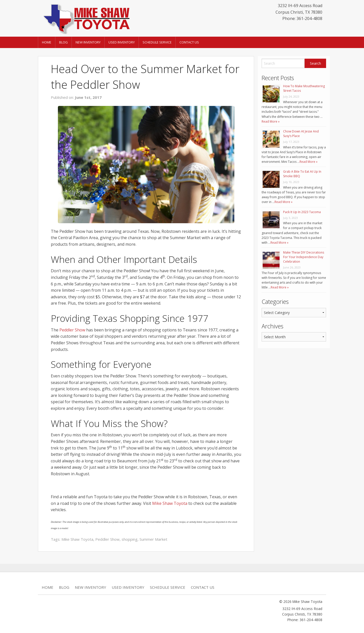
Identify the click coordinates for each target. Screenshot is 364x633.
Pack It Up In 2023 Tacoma (302, 212)
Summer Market (153, 539)
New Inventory (88, 42)
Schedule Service (157, 42)
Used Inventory (122, 42)
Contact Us (189, 42)
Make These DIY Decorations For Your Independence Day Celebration (304, 257)
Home (47, 42)
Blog (63, 42)
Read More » (271, 121)
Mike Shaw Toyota (170, 503)
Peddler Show (72, 330)
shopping (130, 539)
